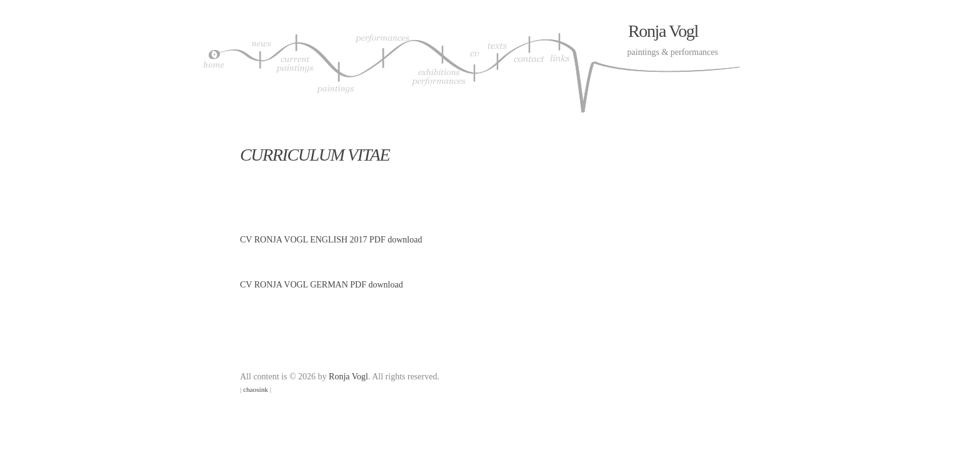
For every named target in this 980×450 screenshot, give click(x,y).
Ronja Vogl (663, 31)
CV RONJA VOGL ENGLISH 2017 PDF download (331, 240)
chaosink (256, 389)
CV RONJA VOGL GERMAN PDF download (322, 285)
